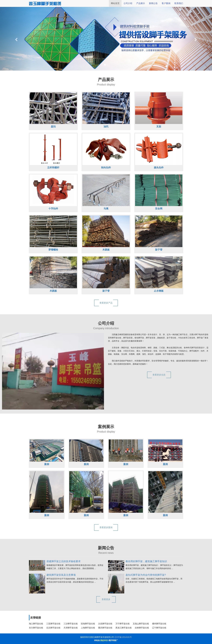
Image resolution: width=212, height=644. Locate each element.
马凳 (106, 209)
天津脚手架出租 (71, 628)
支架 (159, 127)
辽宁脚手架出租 (159, 628)
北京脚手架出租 (53, 628)
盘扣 (53, 127)
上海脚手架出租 (88, 628)
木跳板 (106, 250)
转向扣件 (106, 168)
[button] (16, 39)
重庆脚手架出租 (105, 628)
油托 (106, 127)
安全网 (159, 209)
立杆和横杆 (53, 168)
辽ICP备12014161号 (123, 637)
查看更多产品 (106, 303)
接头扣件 (159, 168)
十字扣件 (53, 209)
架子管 (159, 250)
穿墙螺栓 (53, 250)
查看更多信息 (159, 375)
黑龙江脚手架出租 (124, 628)
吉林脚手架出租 (142, 628)
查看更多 (106, 599)
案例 (47, 464)
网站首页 (115, 3)
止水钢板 (159, 291)
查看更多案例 (106, 527)
